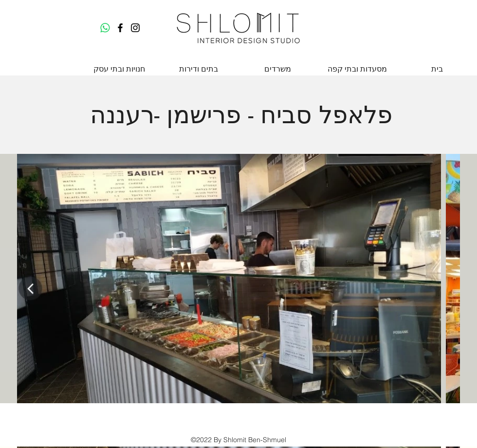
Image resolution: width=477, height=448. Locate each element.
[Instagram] (135, 28)
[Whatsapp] (105, 28)
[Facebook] (120, 28)
